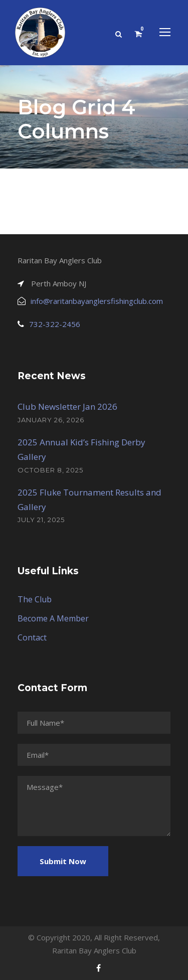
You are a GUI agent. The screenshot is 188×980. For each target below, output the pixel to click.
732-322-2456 (55, 324)
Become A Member (53, 618)
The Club (35, 599)
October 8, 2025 (50, 470)
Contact (32, 637)
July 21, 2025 (41, 520)
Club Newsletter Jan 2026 (67, 406)
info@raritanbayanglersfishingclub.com (97, 301)
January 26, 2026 (51, 420)
